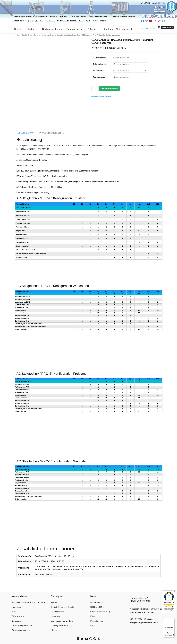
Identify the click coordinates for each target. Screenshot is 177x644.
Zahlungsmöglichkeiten (22, 624)
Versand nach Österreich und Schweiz (28, 601)
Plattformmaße (100, 58)
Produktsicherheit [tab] (50, 132)
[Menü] (173, 620)
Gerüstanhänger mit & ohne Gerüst (48, 35)
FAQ (92, 624)
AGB (14, 611)
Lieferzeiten (56, 615)
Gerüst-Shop (27, 35)
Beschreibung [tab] (26, 132)
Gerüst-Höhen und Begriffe (63, 606)
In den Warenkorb (109, 88)
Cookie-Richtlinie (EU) (100, 611)
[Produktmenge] (95, 89)
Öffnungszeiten (58, 611)
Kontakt (54, 601)
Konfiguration (99, 77)
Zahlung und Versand (21, 629)
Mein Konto (95, 601)
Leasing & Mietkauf (59, 624)
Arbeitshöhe (98, 71)
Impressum (16, 606)
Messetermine (97, 620)
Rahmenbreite (99, 64)
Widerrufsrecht (18, 615)
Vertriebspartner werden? (62, 620)
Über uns (55, 629)
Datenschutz (17, 620)
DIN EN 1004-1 (97, 606)
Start (18, 35)
